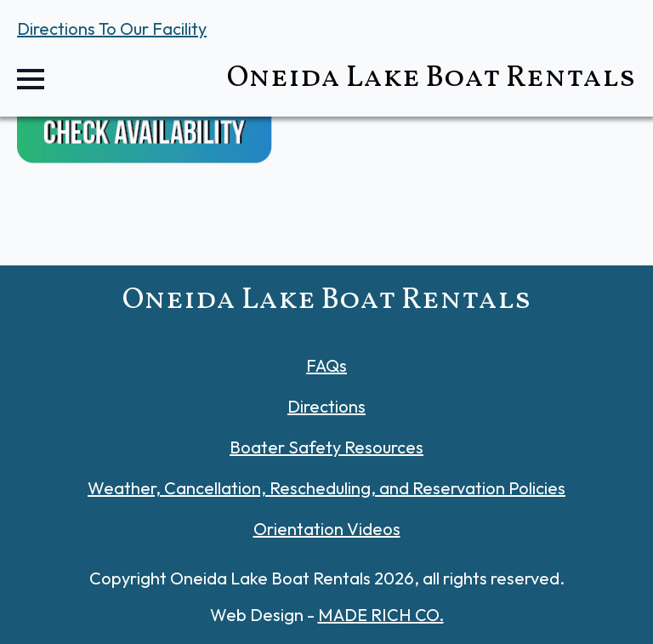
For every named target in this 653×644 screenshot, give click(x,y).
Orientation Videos (327, 529)
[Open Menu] (31, 79)
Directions (326, 406)
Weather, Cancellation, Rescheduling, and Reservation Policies (326, 488)
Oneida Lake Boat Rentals (432, 78)
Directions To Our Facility (112, 28)
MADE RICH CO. (381, 615)
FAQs (326, 365)
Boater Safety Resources (326, 447)
